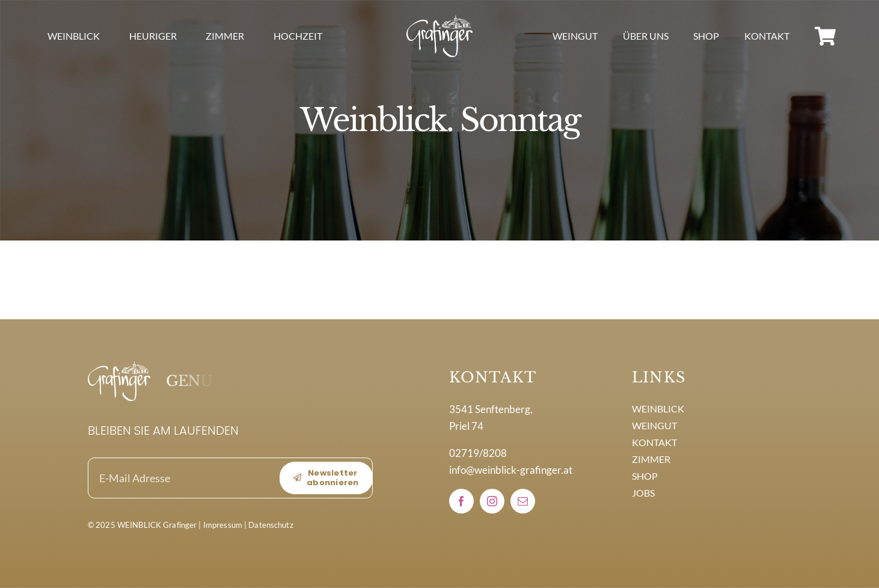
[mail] (523, 501)
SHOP (645, 476)
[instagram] (492, 501)
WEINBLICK (658, 409)
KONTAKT (654, 442)
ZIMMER (651, 459)
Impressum (223, 525)
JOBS (643, 493)
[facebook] (461, 501)
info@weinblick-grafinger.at (511, 470)
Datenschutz (271, 525)
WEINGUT (654, 425)
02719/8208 (478, 453)
